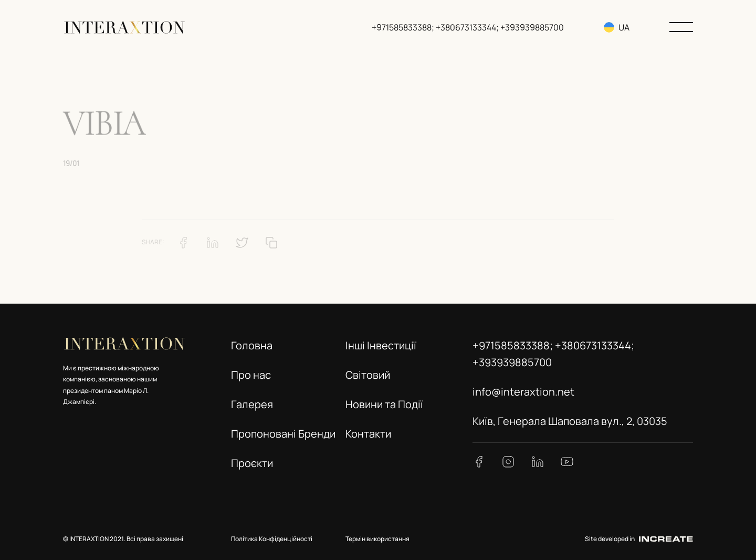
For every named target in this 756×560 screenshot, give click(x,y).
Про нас (251, 375)
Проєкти (252, 463)
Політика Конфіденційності (272, 539)
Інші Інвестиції (381, 345)
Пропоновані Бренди (283, 434)
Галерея (252, 404)
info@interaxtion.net (523, 392)
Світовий (368, 375)
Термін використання (377, 539)
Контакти (368, 434)
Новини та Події (384, 404)
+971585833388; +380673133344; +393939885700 (468, 27)
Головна (252, 345)
